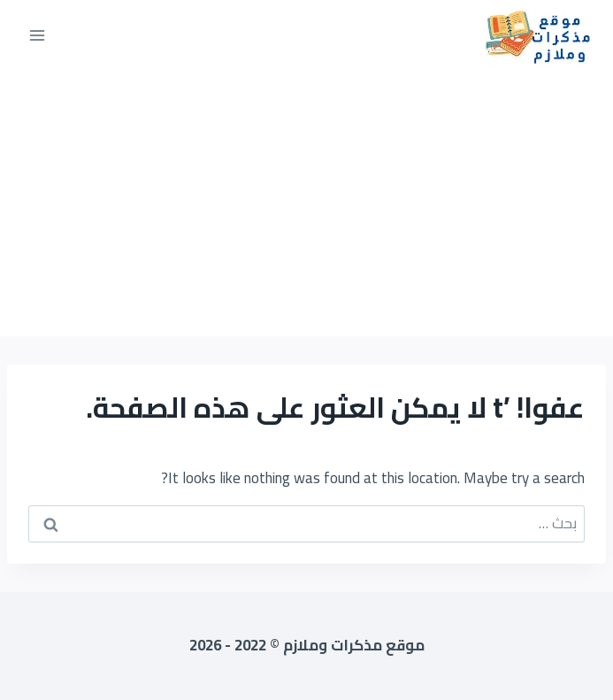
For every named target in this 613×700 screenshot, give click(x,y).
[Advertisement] (306, 204)
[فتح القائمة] (38, 35)
